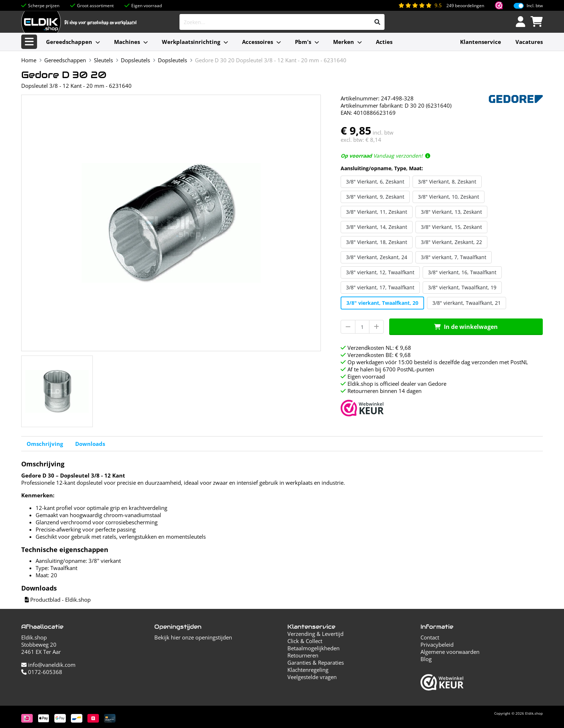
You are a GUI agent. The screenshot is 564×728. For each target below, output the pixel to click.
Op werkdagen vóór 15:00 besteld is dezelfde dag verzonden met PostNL (438, 362)
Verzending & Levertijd (315, 634)
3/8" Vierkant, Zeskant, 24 (377, 257)
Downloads (90, 444)
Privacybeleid (437, 645)
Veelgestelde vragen (312, 677)
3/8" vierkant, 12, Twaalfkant (380, 272)
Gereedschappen (69, 42)
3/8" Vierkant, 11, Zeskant (377, 212)
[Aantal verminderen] (348, 327)
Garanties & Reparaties (316, 663)
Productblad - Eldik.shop (58, 600)
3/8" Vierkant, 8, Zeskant (447, 182)
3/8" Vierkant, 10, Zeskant (449, 197)
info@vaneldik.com (48, 665)
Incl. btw (535, 6)
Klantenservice (481, 42)
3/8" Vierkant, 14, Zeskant (377, 227)
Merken (344, 42)
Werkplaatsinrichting (191, 42)
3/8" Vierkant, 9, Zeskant (375, 197)
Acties (384, 42)
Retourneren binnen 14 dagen (385, 391)
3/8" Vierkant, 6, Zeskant (375, 182)
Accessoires (258, 42)
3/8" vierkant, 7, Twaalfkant (454, 257)
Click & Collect (305, 641)
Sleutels (103, 60)
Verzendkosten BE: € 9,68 (379, 355)
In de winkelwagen (466, 327)
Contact (430, 637)
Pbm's (303, 42)
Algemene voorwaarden (450, 652)
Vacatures (529, 42)
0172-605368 (42, 672)
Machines (127, 42)
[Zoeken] (377, 22)
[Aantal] (362, 327)
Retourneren (303, 655)
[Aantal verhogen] (376, 327)
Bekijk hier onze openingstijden (193, 637)
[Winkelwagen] (537, 22)
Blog (426, 659)
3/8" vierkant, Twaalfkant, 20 (382, 303)
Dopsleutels (135, 60)
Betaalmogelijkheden (313, 648)
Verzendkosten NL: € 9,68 (379, 348)
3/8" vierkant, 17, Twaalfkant (380, 287)
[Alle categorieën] (29, 42)
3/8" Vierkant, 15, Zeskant (451, 227)
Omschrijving (45, 444)
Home (29, 60)
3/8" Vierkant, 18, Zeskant (377, 242)
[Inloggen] (520, 22)
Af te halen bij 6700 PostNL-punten (391, 369)
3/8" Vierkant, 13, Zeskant (451, 212)
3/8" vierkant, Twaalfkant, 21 (467, 303)
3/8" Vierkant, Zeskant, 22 (451, 242)
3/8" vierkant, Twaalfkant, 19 (462, 287)
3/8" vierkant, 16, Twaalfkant (462, 272)
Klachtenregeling (308, 670)
